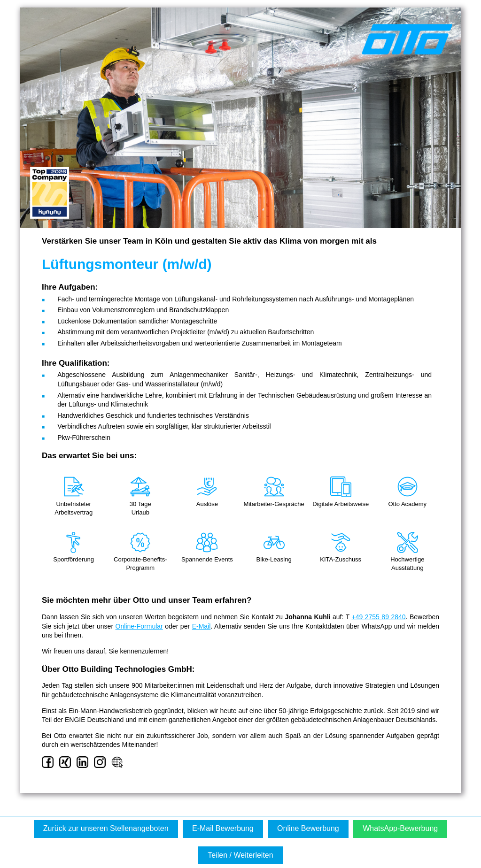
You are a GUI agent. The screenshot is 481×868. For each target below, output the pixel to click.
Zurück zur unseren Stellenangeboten (106, 828)
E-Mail (202, 626)
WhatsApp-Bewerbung (400, 828)
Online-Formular (139, 626)
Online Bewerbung (308, 828)
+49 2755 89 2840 (378, 617)
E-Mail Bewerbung (223, 828)
